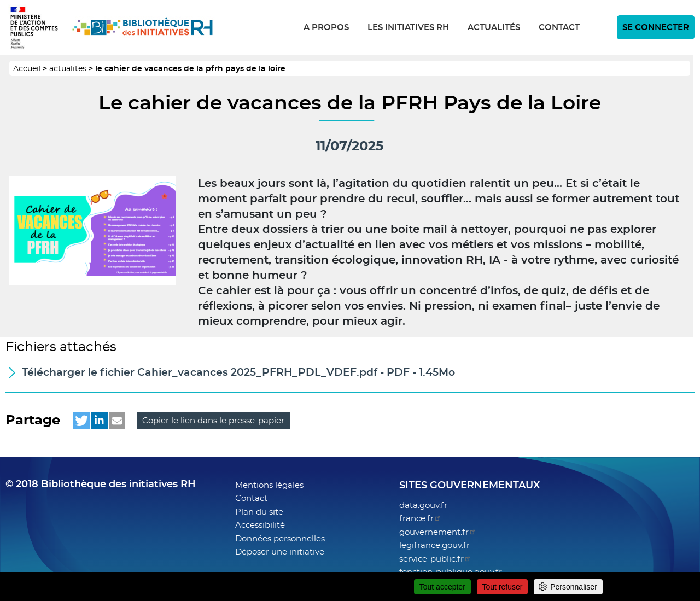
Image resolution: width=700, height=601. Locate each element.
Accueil (27, 69)
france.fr (420, 519)
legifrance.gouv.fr (434, 545)
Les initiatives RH (408, 28)
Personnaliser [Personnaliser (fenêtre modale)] (574, 587)
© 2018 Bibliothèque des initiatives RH (101, 485)
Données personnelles (280, 539)
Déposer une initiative (280, 552)
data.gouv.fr (423, 506)
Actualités (494, 28)
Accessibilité (260, 525)
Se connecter (656, 28)
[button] (81, 421)
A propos (326, 28)
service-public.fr (435, 559)
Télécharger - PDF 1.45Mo (238, 373)
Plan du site (259, 512)
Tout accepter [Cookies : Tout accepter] (442, 587)
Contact (559, 28)
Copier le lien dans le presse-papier (213, 421)
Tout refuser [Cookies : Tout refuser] (503, 587)
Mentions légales (269, 485)
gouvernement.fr (438, 532)
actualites (68, 69)
